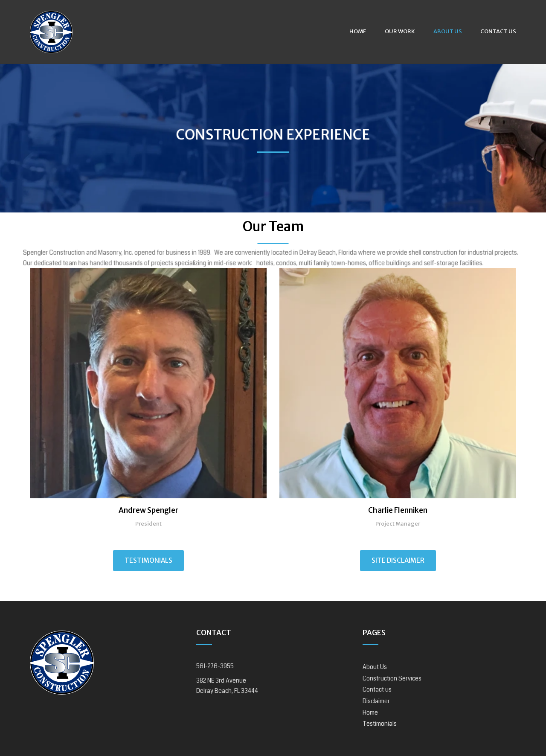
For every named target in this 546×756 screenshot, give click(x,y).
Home (358, 31)
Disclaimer (376, 701)
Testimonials (148, 560)
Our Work (400, 31)
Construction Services (392, 678)
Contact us (498, 31)
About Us (448, 31)
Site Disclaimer (398, 560)
